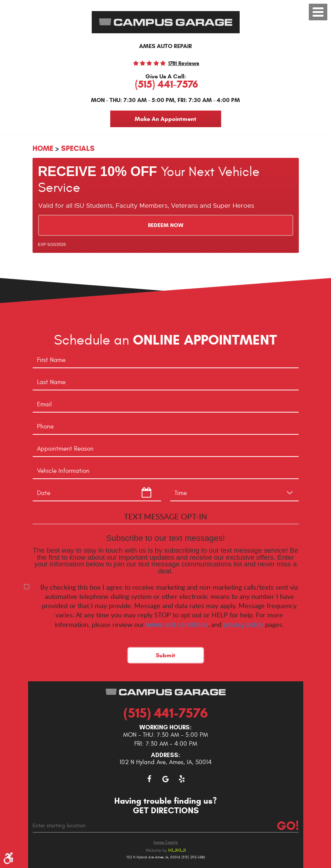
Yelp (182, 779)
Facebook (149, 779)
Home (43, 148)
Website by (166, 851)
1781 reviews (184, 63)
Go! (287, 826)
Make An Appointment (165, 119)
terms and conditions (177, 625)
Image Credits (165, 842)
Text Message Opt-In (165, 516)
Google (166, 779)
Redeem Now (166, 226)
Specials (78, 148)
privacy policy (243, 625)
